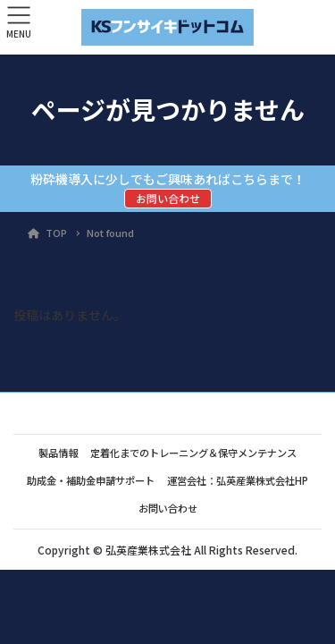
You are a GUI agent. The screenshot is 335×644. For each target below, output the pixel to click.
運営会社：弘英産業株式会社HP (238, 480)
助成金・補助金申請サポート (91, 480)
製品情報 (58, 453)
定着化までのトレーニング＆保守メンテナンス (193, 453)
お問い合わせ (168, 198)
